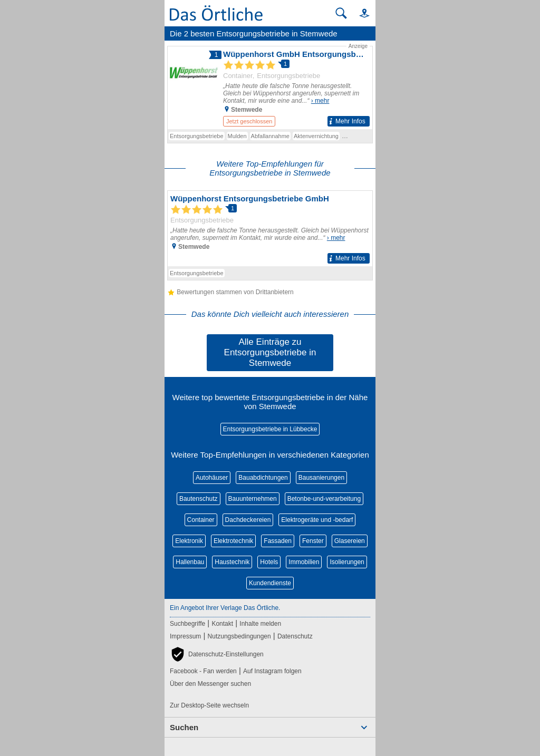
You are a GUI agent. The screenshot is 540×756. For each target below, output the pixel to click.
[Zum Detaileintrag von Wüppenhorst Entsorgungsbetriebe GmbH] (270, 229)
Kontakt (222, 624)
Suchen (184, 727)
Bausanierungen (321, 478)
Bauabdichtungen (263, 478)
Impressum (185, 636)
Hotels (269, 562)
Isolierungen (347, 562)
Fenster (313, 541)
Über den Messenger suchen (210, 684)
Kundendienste (270, 583)
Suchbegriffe (187, 624)
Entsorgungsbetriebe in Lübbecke (270, 429)
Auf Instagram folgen (272, 671)
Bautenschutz (199, 499)
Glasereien (350, 541)
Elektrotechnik (233, 541)
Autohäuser (212, 478)
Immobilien (304, 562)
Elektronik (189, 541)
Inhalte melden (260, 624)
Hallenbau (190, 562)
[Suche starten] (341, 13)
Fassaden (278, 541)
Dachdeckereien (248, 520)
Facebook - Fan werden (203, 671)
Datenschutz (295, 636)
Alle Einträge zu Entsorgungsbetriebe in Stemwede (270, 352)
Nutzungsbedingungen (239, 636)
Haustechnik (232, 562)
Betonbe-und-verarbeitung (324, 499)
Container (201, 520)
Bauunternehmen (253, 499)
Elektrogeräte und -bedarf (317, 520)
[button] (360, 13)
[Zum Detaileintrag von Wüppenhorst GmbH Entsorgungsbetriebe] (270, 86)
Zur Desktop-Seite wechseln (209, 705)
